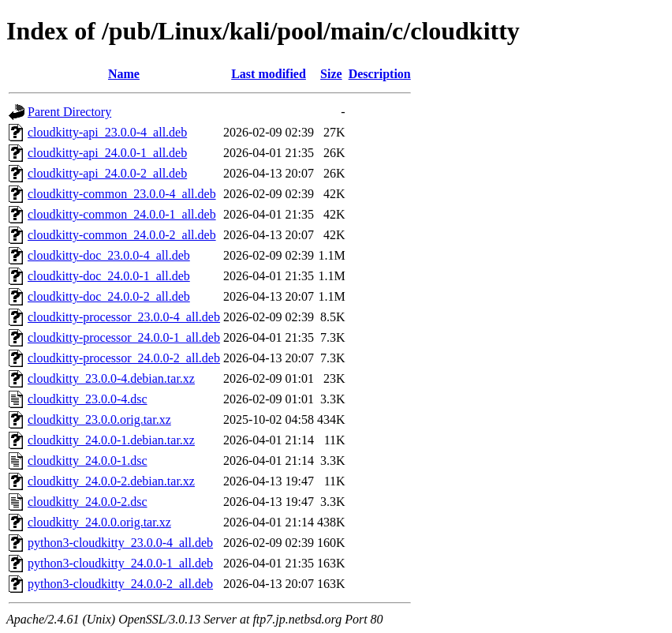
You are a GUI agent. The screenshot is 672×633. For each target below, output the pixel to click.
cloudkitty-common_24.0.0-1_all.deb (122, 214)
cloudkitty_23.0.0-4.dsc (88, 399)
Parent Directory (69, 112)
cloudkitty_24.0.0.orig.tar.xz (99, 522)
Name (124, 74)
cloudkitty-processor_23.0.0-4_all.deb (124, 317)
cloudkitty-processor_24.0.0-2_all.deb (124, 358)
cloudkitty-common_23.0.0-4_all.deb (122, 194)
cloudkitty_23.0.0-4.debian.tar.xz (111, 378)
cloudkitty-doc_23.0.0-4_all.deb (109, 255)
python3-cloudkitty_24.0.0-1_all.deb (120, 563)
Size (331, 74)
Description (380, 74)
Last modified (269, 74)
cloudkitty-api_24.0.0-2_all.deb (107, 173)
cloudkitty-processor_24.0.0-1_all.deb (124, 337)
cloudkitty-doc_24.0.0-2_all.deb (109, 296)
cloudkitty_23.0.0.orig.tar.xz (99, 420)
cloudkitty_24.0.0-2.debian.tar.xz (111, 481)
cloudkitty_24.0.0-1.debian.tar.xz (111, 440)
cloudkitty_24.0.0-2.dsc (88, 502)
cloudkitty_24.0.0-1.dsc (88, 461)
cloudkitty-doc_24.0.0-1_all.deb (109, 276)
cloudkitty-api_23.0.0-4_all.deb (107, 132)
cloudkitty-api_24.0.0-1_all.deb (107, 153)
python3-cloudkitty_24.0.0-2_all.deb (120, 584)
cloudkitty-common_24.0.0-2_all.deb (122, 235)
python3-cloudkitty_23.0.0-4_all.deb (120, 543)
